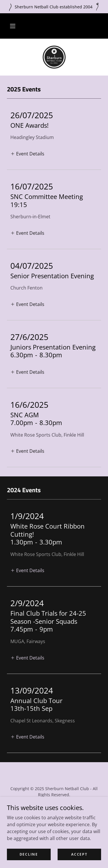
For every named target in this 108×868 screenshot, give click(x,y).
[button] (13, 26)
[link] (54, 57)
